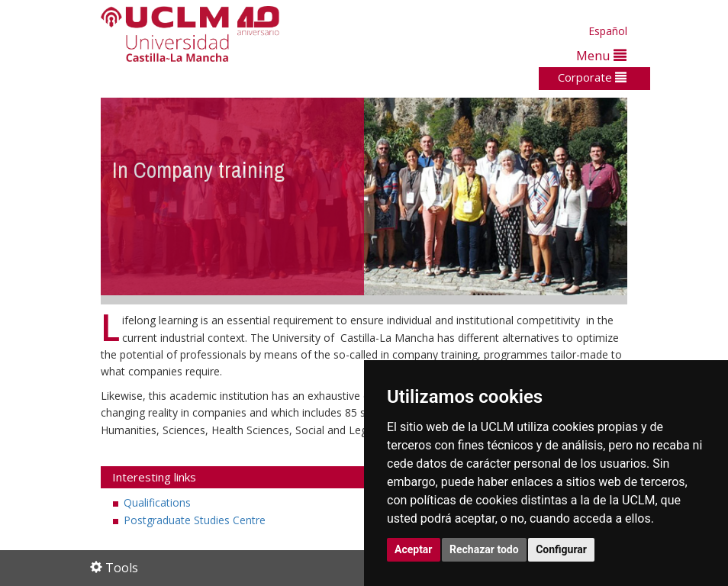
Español (608, 31)
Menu (601, 55)
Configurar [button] (561, 549)
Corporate (592, 77)
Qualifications (157, 502)
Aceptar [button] (414, 549)
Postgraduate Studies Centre (195, 520)
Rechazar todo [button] (484, 549)
